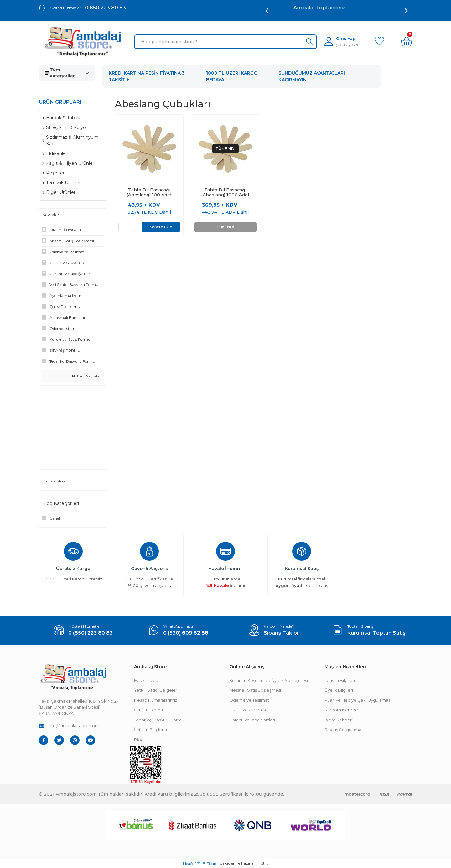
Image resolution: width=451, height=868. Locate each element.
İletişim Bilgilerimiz (153, 730)
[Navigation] (67, 73)
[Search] (225, 42)
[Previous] (267, 11)
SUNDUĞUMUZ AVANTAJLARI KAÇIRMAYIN (312, 76)
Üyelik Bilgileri (339, 690)
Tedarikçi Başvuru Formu (159, 720)
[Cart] (407, 42)
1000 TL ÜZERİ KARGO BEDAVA (232, 76)
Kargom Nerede (341, 710)
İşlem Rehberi (339, 720)
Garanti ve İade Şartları (252, 720)
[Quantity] (127, 227)
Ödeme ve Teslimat (249, 700)
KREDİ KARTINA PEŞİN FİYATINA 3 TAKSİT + (147, 76)
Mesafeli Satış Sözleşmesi (255, 690)
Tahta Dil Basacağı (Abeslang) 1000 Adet (225, 192)
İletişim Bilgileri (340, 680)
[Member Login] (341, 42)
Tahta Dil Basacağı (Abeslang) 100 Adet (149, 192)
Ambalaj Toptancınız (337, 8)
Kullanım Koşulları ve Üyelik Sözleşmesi (269, 680)
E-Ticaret (211, 863)
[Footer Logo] (73, 677)
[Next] (406, 11)
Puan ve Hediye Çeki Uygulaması (358, 700)
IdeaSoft (191, 863)
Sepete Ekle (161, 227)
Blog (139, 740)
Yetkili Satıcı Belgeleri (156, 690)
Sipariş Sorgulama (343, 730)
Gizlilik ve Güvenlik (248, 710)
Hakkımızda (146, 680)
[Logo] (83, 42)
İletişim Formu (148, 710)
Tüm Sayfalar (86, 376)
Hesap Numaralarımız (156, 700)
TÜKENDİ (225, 227)
